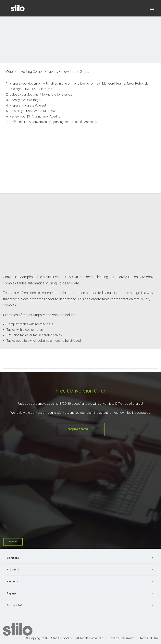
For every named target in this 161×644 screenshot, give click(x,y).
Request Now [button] (81, 429)
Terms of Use (149, 638)
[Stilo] (18, 8)
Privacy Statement (121, 638)
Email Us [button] (13, 542)
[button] (152, 8)
